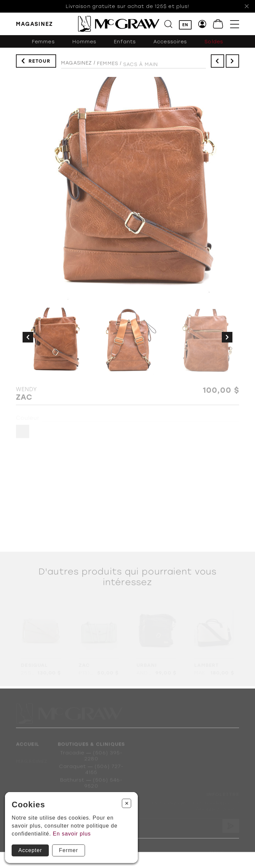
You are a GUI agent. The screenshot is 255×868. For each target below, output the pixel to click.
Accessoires (170, 44)
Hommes (85, 44)
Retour (40, 62)
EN (185, 25)
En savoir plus (72, 834)
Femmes (43, 44)
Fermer (69, 850)
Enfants (125, 44)
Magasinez (77, 65)
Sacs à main (141, 68)
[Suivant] (227, 338)
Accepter (30, 850)
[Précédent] (28, 338)
